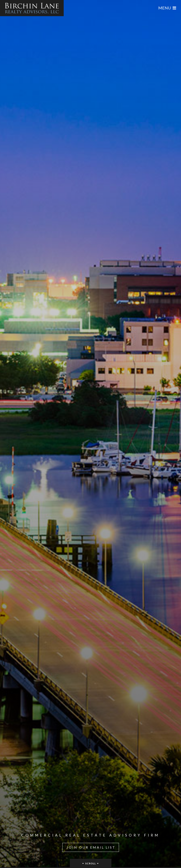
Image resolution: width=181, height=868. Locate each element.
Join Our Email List (91, 847)
